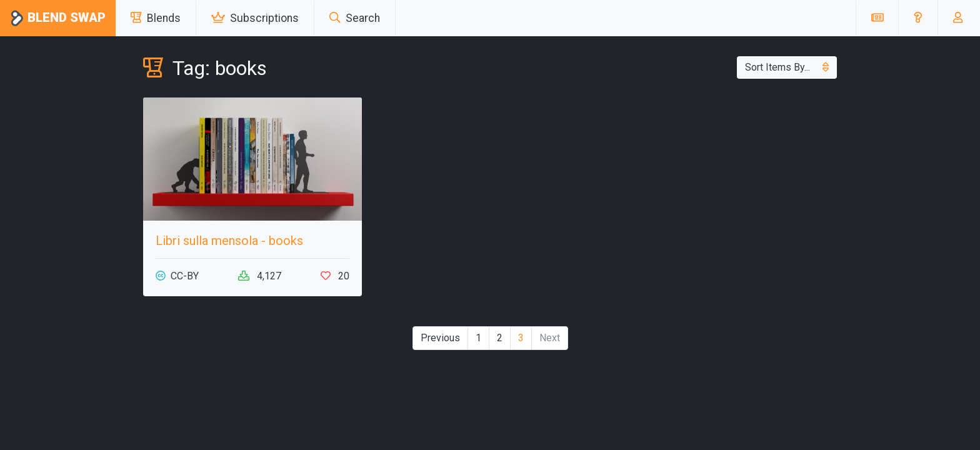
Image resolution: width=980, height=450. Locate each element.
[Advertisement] (727, 185)
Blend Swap (58, 18)
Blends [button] (156, 18)
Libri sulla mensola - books (229, 241)
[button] (918, 18)
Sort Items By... (787, 67)
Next (550, 338)
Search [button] (355, 18)
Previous (440, 338)
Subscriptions (255, 18)
